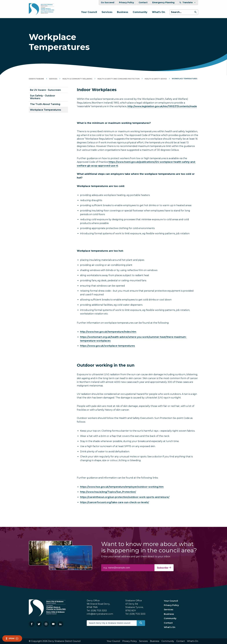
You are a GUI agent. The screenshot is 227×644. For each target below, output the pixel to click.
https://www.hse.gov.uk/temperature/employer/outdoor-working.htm (122, 487)
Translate (188, 2)
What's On (159, 12)
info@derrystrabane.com (100, 614)
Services (107, 12)
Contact (143, 2)
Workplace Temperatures (46, 110)
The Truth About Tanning (45, 104)
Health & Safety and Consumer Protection (118, 79)
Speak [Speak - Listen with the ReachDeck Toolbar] (12, 638)
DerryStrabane (36, 79)
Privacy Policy (126, 2)
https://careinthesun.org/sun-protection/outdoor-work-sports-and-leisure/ (125, 497)
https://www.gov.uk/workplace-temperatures (107, 346)
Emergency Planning (163, 2)
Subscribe (164, 568)
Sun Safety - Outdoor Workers (43, 97)
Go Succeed (108, 2)
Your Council (89, 12)
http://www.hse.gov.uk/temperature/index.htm (108, 332)
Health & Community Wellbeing (77, 79)
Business (123, 12)
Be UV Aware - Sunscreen (45, 90)
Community (140, 12)
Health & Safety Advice (156, 79)
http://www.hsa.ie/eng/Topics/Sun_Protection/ (108, 492)
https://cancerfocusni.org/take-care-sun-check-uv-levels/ (115, 502)
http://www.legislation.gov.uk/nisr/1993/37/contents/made (162, 106)
